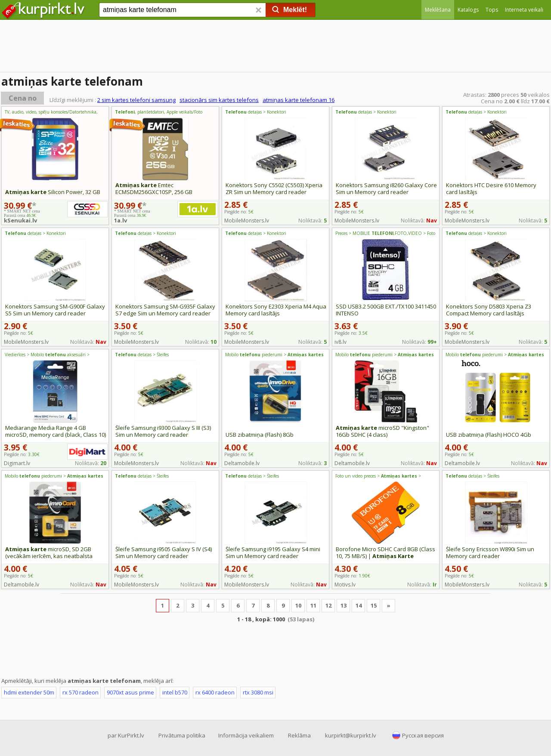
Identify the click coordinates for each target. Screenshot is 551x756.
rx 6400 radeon (215, 692)
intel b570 (175, 692)
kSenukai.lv (20, 220)
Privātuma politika (182, 735)
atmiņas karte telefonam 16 (299, 100)
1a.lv (121, 220)
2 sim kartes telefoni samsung (136, 100)
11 (313, 605)
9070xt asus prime (130, 692)
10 (298, 605)
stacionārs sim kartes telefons (219, 100)
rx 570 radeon (80, 692)
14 (359, 605)
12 (328, 605)
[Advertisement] (275, 649)
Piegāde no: (351, 333)
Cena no (23, 98)
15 (374, 605)
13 (344, 605)
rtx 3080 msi (258, 692)
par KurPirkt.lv (126, 735)
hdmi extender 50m (29, 692)
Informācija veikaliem (246, 735)
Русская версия (423, 735)
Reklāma (299, 735)
